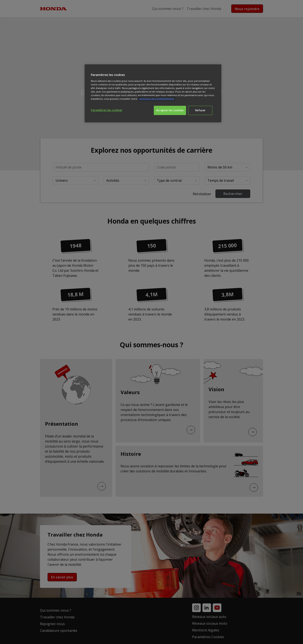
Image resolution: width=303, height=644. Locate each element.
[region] (153, 93)
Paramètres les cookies (107, 110)
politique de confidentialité (157, 99)
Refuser (200, 110)
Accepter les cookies (170, 110)
